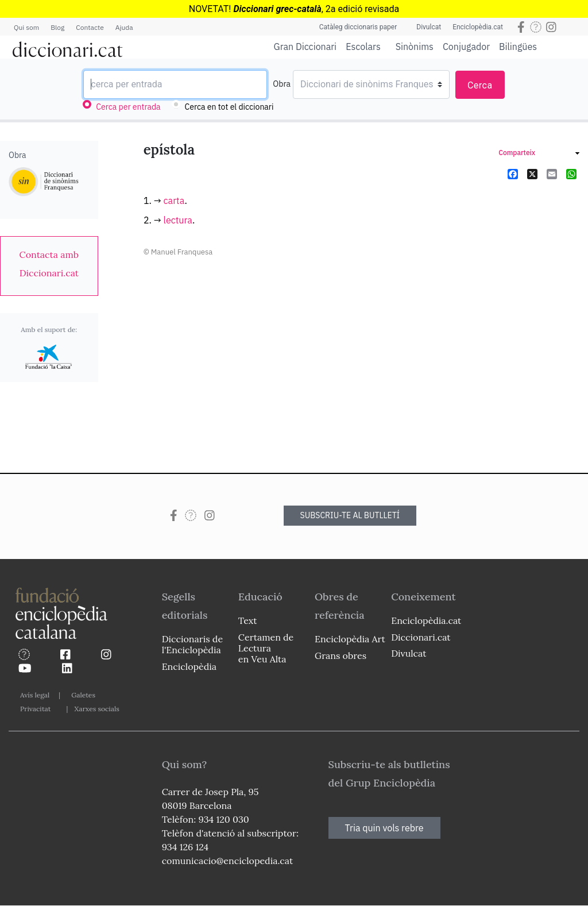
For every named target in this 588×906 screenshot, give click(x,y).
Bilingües (518, 46)
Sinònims (415, 47)
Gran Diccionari (305, 47)
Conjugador (466, 47)
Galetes (83, 695)
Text (248, 620)
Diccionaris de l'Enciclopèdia (192, 644)
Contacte (90, 27)
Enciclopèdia (189, 666)
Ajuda (124, 27)
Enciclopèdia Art (350, 639)
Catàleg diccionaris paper (358, 27)
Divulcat (429, 27)
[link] (49, 264)
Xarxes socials (96, 709)
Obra (282, 84)
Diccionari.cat (421, 637)
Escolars (363, 46)
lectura (178, 220)
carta (174, 201)
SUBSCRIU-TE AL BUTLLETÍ (350, 515)
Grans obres (341, 656)
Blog (57, 27)
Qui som (26, 27)
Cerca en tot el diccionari (229, 107)
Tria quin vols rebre (384, 828)
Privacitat (35, 709)
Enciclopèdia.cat (478, 27)
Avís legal (35, 695)
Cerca (480, 85)
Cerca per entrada (128, 107)
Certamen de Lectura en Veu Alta (266, 648)
